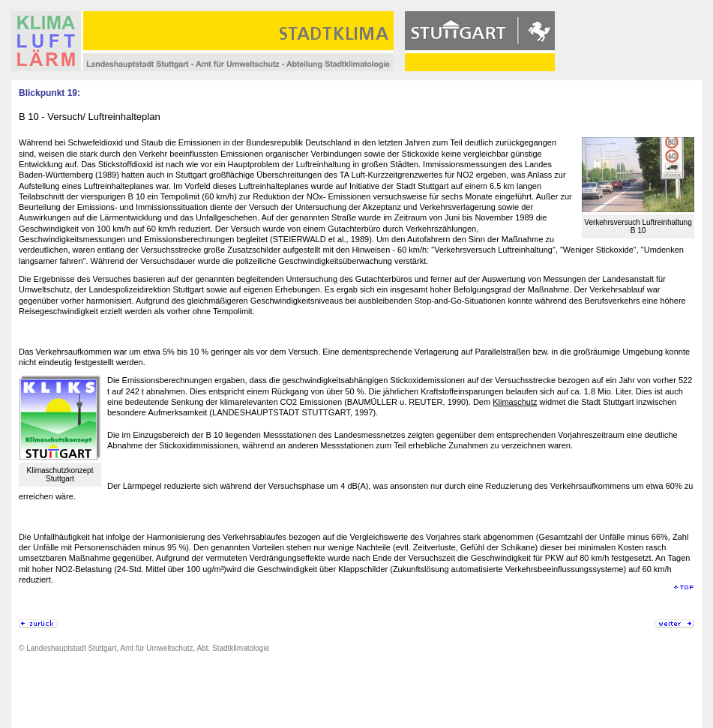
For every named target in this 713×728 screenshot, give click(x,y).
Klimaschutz (515, 402)
